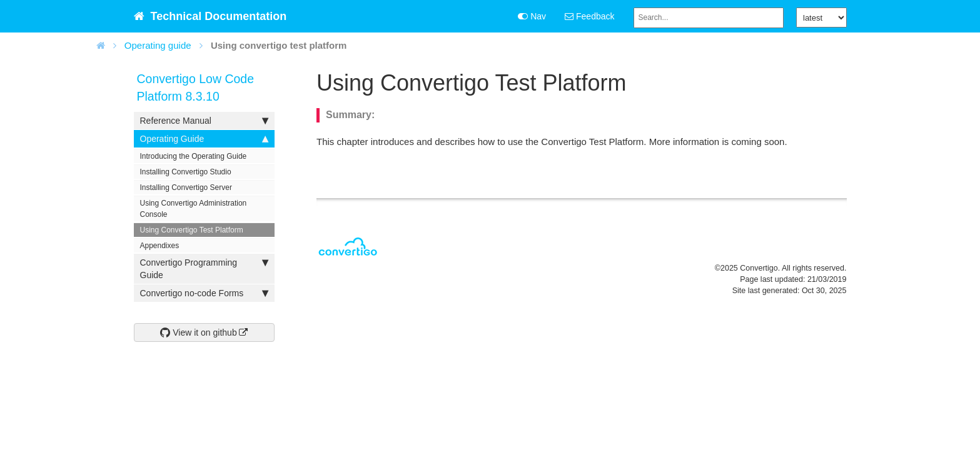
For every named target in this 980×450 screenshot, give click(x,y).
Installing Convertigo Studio (186, 172)
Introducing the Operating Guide (194, 156)
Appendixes (160, 246)
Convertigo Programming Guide (204, 268)
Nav (532, 16)
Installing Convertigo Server (186, 187)
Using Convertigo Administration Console (194, 209)
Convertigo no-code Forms (204, 293)
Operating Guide (204, 139)
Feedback (589, 16)
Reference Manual (204, 121)
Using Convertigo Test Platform (192, 230)
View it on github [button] (198, 332)
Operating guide (158, 45)
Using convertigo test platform (279, 45)
